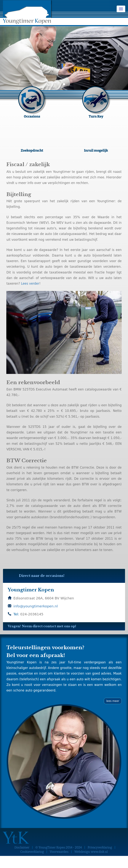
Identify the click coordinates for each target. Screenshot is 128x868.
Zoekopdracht (32, 150)
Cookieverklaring (32, 852)
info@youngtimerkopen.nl (36, 606)
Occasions (32, 116)
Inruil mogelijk (96, 150)
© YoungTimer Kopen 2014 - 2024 (59, 847)
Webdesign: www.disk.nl (91, 852)
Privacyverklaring (100, 847)
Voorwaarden (59, 852)
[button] (10, 45)
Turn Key (96, 116)
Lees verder (30, 284)
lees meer (113, 701)
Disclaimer (22, 847)
